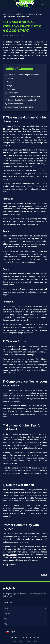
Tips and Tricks (18, 14)
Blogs (5, 14)
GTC (36, 641)
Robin (9, 82)
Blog (6, 624)
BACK (44, 575)
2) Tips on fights (12, 93)
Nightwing (11, 78)
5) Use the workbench (14, 104)
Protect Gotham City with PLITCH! (19, 107)
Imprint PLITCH (18, 641)
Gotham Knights (13, 42)
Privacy (29, 641)
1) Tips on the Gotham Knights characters (22, 75)
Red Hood (11, 89)
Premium (7, 614)
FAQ (6, 619)
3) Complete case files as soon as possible (23, 96)
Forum (6, 609)
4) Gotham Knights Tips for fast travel (21, 100)
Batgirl (10, 86)
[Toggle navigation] (5, 4)
